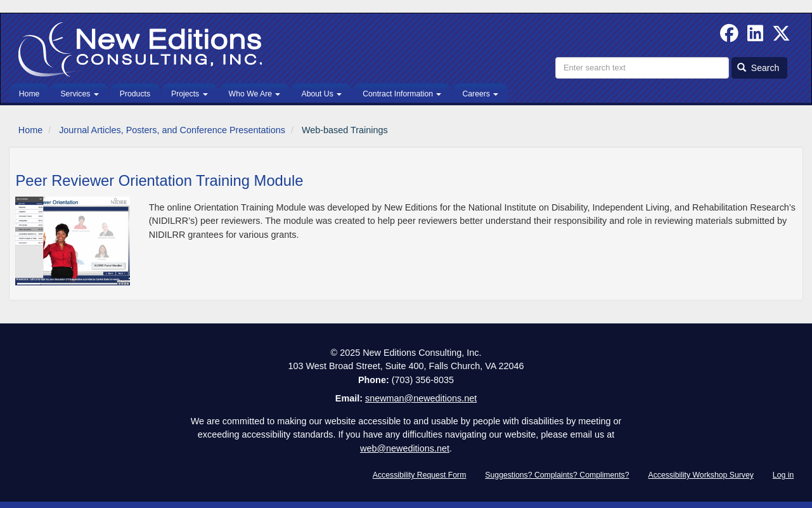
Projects (190, 94)
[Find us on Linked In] (755, 37)
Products (135, 94)
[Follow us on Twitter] (781, 37)
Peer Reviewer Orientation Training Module (159, 180)
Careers (480, 94)
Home (29, 94)
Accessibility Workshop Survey (701, 475)
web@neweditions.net (405, 448)
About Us (321, 94)
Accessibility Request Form (420, 475)
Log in (783, 475)
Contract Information (402, 94)
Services (79, 94)
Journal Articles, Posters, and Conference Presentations (172, 130)
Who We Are (255, 94)
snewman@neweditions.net (421, 398)
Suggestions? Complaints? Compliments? (557, 475)
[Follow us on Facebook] (729, 37)
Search (758, 68)
